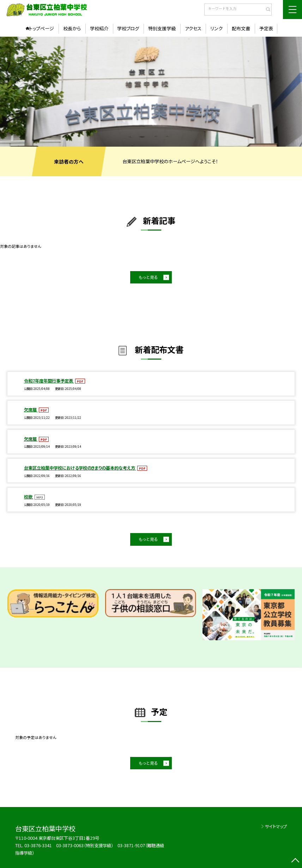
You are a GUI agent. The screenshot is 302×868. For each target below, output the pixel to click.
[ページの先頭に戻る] (295, 861)
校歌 (29, 497)
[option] (151, 92)
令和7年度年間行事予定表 (49, 381)
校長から (72, 28)
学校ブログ (128, 28)
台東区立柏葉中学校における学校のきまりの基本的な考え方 (80, 468)
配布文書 (241, 28)
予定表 (266, 28)
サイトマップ (276, 826)
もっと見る (148, 277)
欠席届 (31, 410)
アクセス (193, 28)
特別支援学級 (162, 28)
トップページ (41, 28)
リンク (216, 28)
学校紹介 (99, 28)
